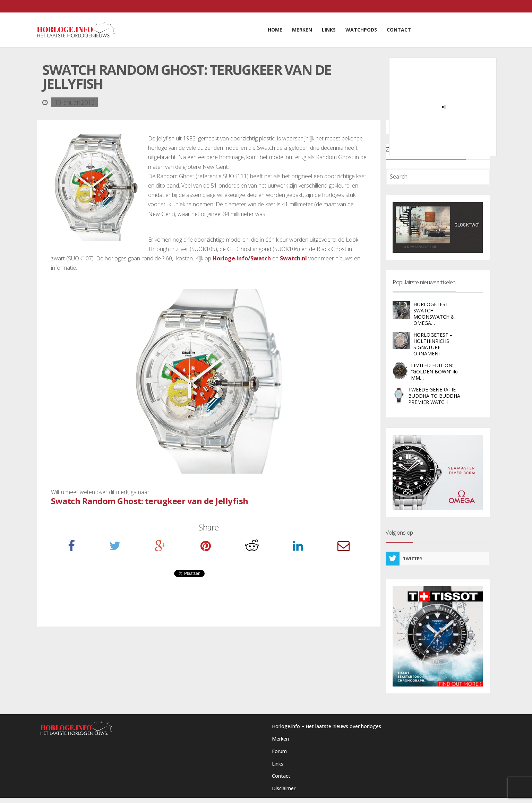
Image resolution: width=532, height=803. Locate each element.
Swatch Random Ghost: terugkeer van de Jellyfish (150, 501)
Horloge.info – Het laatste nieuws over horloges (327, 726)
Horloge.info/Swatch (242, 258)
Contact (281, 776)
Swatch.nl (293, 258)
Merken (280, 739)
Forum (279, 751)
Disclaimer (284, 788)
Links (278, 764)
